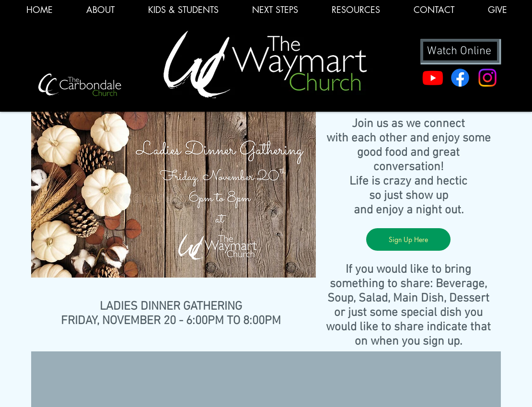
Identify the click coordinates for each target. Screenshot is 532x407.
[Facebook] (460, 78)
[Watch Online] (460, 51)
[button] (356, 13)
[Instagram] (487, 78)
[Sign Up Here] (408, 239)
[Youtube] (433, 78)
